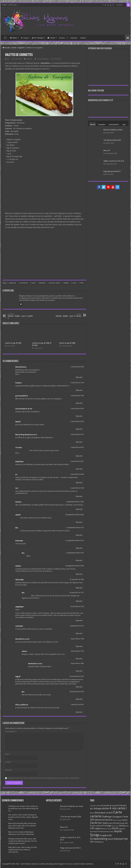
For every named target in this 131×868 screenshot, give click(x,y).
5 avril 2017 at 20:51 (77, 705)
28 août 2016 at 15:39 (77, 692)
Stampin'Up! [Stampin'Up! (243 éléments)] (121, 839)
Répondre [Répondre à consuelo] (79, 633)
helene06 (19, 541)
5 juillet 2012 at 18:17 (77, 626)
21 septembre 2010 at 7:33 (75, 528)
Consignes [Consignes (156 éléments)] (117, 817)
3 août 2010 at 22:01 (77, 447)
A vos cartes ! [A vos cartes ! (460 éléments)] (118, 808)
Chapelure (12, 283)
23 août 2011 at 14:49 (77, 579)
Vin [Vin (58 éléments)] (103, 842)
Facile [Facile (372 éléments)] (94, 823)
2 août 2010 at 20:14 (77, 409)
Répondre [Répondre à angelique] (79, 621)
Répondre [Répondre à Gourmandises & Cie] (79, 416)
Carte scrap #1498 (67, 343)
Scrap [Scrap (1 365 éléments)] (95, 835)
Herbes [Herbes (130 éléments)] (122, 826)
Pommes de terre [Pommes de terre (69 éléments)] (104, 832)
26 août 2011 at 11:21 (77, 593)
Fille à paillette (22, 705)
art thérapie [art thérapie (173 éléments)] (96, 809)
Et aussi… (63, 38)
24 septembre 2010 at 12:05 (75, 566)
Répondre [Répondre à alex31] (79, 522)
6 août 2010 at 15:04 (77, 488)
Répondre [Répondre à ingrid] (79, 687)
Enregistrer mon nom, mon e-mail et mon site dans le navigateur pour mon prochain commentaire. (44, 778)
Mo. (8, 59)
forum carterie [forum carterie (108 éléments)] (96, 826)
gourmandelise (22, 396)
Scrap (24, 38)
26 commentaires (43, 59)
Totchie (19, 448)
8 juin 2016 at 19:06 (77, 663)
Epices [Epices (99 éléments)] (125, 820)
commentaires (114, 124)
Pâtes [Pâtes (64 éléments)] (112, 832)
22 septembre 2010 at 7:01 (75, 553)
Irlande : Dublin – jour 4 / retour (68, 315)
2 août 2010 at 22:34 (77, 422)
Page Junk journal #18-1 (112, 171)
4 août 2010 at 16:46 (77, 474)
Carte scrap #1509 (13, 343)
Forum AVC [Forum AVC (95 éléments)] (124, 823)
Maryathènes (46, 63)
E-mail (8, 762)
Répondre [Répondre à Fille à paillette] (79, 712)
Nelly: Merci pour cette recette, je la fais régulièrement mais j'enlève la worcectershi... (23, 850)
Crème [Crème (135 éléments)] (125, 817)
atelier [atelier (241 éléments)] (106, 808)
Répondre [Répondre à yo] (79, 483)
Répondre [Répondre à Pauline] (79, 390)
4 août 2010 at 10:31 (77, 461)
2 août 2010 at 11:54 (77, 383)
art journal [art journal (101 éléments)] (105, 805)
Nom (8, 754)
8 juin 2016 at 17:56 (77, 651)
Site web (8, 770)
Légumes (21, 48)
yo (16, 474)
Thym (82, 283)
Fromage (42, 283)
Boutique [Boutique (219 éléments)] (100, 813)
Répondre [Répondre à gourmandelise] (79, 403)
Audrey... (19, 502)
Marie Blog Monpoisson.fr (26, 435)
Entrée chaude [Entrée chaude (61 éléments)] (117, 820)
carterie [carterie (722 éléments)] (96, 816)
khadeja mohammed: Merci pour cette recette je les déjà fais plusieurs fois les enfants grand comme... (23, 841)
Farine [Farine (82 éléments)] (110, 823)
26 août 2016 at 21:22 (77, 676)
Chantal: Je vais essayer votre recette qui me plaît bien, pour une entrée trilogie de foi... (23, 808)
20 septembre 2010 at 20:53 (75, 515)
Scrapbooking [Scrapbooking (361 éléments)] (99, 839)
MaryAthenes (21, 367)
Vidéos (14, 38)
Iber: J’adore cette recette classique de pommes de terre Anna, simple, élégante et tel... (23, 817)
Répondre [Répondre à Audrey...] (79, 509)
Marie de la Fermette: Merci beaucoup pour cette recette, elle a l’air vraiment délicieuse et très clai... (22, 826)
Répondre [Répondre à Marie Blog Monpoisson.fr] (79, 442)
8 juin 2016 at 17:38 (77, 639)
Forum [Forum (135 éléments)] (116, 823)
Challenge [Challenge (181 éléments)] (107, 817)
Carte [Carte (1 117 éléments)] (118, 812)
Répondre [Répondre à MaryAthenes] (79, 377)
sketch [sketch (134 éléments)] (110, 839)
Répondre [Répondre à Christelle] (79, 588)
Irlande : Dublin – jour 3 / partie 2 (21, 316)
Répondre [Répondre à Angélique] (79, 469)
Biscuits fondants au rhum (113, 130)
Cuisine (51, 38)
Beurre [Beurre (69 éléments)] (92, 813)
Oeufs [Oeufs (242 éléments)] (115, 828)
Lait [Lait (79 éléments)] (127, 826)
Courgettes (24, 283)
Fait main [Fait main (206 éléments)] (103, 823)
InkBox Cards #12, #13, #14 (114, 161)
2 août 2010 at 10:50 (77, 367)
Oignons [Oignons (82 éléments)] (122, 829)
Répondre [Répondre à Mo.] (79, 535)
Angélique (19, 461)
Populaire (102, 124)
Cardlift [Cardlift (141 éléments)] (109, 813)
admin (24, 651)
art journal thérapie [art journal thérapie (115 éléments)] (118, 805)
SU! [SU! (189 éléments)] (92, 842)
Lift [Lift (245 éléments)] (92, 828)
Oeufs (74, 283)
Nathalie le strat (22, 639)
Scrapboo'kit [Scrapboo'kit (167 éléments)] (106, 835)
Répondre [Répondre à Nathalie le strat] (79, 646)
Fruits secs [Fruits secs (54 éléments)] (115, 826)
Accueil (5, 38)
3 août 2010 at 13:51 (77, 434)
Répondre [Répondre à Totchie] (79, 456)
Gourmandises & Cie (24, 409)
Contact (83, 38)
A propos (74, 38)
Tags (124, 124)
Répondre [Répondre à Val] (79, 496)
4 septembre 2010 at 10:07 (75, 502)
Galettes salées (55, 283)
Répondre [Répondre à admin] (79, 659)
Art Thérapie (38, 38)
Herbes (66, 283)
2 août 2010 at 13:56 (77, 396)
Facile (34, 283)
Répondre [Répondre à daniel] (79, 429)
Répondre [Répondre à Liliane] (79, 574)
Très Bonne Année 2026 (112, 140)
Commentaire (11, 731)
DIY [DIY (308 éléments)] (92, 820)
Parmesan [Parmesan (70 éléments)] (94, 832)
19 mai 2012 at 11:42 (77, 607)
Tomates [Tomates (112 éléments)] (98, 842)
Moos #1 (107, 150)
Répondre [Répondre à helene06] (79, 548)
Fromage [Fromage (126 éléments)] (107, 826)
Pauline (18, 383)
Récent (93, 124)
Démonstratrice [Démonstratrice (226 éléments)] (103, 820)
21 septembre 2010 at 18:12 (75, 541)
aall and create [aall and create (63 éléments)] (95, 806)
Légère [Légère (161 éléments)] (98, 828)
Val (17, 488)
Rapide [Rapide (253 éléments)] (118, 831)
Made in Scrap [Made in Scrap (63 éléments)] (106, 829)
